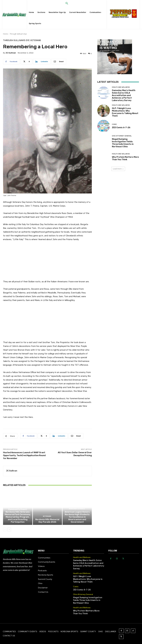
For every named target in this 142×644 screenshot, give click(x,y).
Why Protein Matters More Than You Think (125, 158)
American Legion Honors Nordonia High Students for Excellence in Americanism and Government (77, 517)
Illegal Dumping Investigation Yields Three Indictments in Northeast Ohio (123, 143)
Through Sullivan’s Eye (18, 34)
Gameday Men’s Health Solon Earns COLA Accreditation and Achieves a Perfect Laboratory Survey (124, 95)
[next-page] (9, 529)
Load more (118, 169)
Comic (114, 124)
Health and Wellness (121, 87)
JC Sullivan (11, 53)
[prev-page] (5, 529)
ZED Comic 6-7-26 (121, 127)
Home (5, 34)
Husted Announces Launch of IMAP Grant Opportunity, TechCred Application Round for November (24, 455)
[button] (67, 3)
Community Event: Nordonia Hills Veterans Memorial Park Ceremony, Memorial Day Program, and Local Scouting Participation (18, 516)
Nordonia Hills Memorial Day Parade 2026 (47, 521)
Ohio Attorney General (122, 136)
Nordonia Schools (77, 509)
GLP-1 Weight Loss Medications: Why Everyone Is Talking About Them (125, 112)
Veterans (36, 40)
